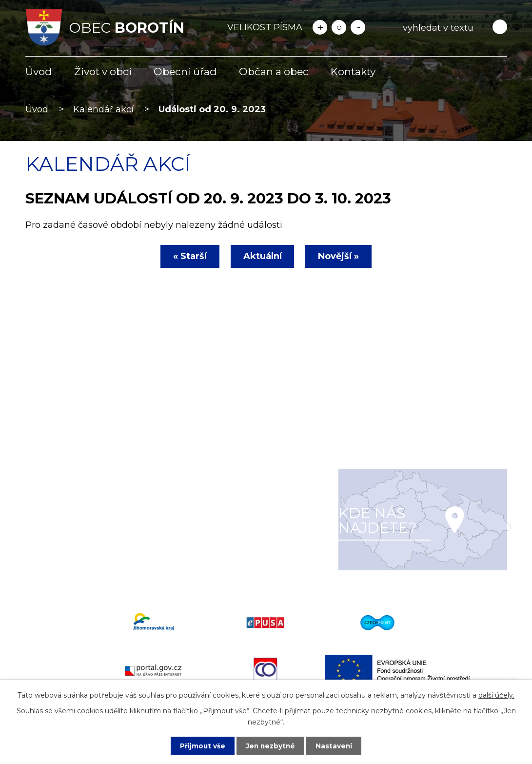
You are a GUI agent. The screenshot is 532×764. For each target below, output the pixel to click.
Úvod (39, 71)
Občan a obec (274, 71)
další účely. (496, 695)
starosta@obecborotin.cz (93, 570)
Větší (320, 27)
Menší (358, 27)
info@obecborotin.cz (84, 556)
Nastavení (335, 745)
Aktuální (263, 256)
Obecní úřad (185, 71)
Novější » (341, 256)
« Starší (188, 256)
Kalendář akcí (103, 109)
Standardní (339, 27)
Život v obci (103, 71)
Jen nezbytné (270, 745)
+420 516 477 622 (76, 542)
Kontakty (353, 71)
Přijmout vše (201, 745)
